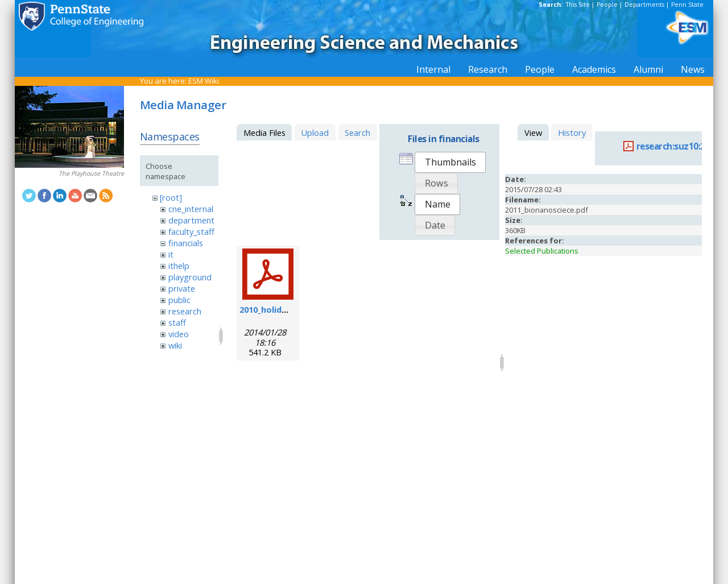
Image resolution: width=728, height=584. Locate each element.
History (572, 132)
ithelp (179, 266)
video (179, 334)
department (191, 220)
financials (186, 243)
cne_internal (191, 209)
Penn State (687, 5)
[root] (171, 197)
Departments (644, 5)
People (607, 5)
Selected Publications (542, 251)
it (171, 254)
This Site (578, 5)
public (179, 300)
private (182, 288)
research (185, 311)
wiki (175, 345)
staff (177, 322)
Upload (315, 132)
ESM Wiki (204, 81)
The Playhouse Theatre (91, 173)
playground (190, 277)
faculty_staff (191, 231)
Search (357, 132)
